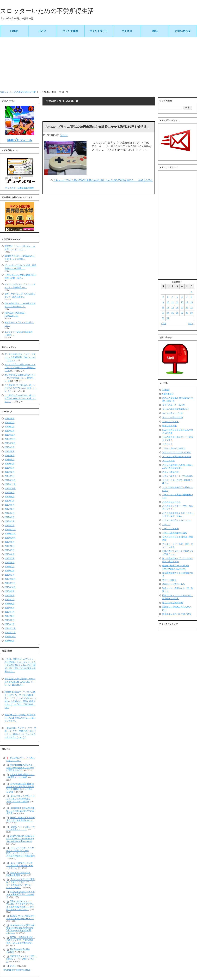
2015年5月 (10, 608)
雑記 (155, 31)
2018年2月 (10, 472)
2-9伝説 (166, 390)
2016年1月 (10, 575)
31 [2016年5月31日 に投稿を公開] (168, 318)
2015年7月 (10, 600)
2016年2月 (10, 571)
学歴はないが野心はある (174, 584)
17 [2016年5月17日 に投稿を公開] (168, 308)
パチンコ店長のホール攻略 (175, 533)
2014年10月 (10, 637)
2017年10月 (10, 488)
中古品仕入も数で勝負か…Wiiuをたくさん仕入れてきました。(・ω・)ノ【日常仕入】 (20, 682)
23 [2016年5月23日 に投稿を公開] (163, 313)
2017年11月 (10, 484)
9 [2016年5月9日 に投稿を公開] (163, 302)
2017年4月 (10, 513)
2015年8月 (10, 595)
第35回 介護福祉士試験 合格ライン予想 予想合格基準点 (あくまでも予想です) (21, 940)
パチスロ (127, 31)
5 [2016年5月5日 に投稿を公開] (177, 297)
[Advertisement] (99, 64)
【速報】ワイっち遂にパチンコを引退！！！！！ (20, 828)
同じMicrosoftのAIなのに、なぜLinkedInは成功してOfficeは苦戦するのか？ (20, 768)
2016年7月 (10, 550)
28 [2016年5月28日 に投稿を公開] (187, 313)
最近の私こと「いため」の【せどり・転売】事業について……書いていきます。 (20, 718)
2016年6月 (10, 554)
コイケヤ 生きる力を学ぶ (174, 448)
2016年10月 (10, 538)
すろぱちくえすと (170, 422)
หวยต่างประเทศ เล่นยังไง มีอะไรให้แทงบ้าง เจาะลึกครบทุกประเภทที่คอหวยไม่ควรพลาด (20, 839)
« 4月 (164, 324)
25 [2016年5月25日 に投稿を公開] (173, 313)
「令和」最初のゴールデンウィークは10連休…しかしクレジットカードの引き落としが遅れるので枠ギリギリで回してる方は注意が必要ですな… (20, 665)
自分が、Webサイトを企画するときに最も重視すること (20, 819)
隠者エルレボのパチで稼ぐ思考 (177, 614)
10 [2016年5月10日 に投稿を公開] (168, 302)
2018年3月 (10, 468)
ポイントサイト (99, 31)
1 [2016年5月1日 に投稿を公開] (192, 292)
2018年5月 (10, 460)
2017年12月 (10, 480)
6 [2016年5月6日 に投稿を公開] (182, 297)
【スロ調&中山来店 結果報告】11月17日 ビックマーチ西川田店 (20, 811)
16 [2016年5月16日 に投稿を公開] (163, 308)
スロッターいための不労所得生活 (47, 11)
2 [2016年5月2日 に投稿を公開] (163, 297)
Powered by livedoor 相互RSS (17, 970)
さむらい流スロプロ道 (173, 413)
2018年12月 (10, 435)
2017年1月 (10, 526)
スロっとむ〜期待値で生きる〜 (177, 457)
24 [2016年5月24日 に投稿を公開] (168, 313)
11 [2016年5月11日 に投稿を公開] (173, 302)
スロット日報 (168, 461)
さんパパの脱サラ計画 (173, 417)
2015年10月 (10, 587)
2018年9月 (10, 447)
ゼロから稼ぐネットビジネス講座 (178, 476)
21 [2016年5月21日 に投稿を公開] (187, 308)
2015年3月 (10, 616)
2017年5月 (10, 509)
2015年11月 (10, 583)
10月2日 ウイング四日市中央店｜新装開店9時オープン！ (20, 917)
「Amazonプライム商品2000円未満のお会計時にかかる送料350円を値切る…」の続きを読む (103, 180)
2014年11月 (10, 633)
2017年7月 (10, 501)
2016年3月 (10, 567)
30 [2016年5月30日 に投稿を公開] (163, 318)
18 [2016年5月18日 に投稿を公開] (173, 308)
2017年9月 (10, 493)
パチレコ (166, 524)
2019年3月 (10, 423)
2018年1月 (10, 476)
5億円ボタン (168, 394)
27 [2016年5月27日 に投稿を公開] (182, 313)
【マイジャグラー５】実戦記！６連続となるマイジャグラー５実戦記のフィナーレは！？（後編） (20, 884)
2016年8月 (10, 546)
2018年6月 (10, 456)
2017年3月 (10, 517)
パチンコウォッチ (170, 529)
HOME (14, 31)
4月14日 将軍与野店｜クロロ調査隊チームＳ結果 (20, 776)
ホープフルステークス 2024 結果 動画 (18, 874)
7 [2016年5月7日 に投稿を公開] (187, 297)
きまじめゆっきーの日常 (174, 405)
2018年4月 (10, 464)
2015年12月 (10, 579)
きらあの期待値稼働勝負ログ (176, 409)
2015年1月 (10, 624)
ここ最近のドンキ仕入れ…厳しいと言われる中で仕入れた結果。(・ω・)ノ (20, 388)
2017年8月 (10, 497)
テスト (13, 966)
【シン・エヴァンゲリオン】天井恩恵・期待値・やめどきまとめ (20, 866)
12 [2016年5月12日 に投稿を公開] (177, 302)
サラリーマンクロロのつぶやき (177, 452)
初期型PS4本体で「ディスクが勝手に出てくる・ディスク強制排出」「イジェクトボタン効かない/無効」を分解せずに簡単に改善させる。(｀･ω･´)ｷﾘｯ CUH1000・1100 (20, 700)
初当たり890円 (169, 580)
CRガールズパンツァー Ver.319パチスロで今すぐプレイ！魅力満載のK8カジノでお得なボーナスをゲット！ (20, 905)
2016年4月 (10, 563)
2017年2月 (10, 521)
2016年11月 (10, 534)
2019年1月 (10, 431)
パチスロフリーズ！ (171, 502)
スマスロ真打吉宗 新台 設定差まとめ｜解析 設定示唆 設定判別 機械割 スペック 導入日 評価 (20, 788)
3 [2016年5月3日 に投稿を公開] (168, 297)
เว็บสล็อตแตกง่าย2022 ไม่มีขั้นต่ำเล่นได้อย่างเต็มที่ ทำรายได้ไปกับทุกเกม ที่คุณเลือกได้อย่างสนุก (20, 929)
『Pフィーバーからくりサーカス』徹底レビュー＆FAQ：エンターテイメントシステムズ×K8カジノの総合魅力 (21, 852)
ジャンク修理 (70, 31)
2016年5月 (10, 558)
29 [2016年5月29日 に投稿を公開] (191, 313)
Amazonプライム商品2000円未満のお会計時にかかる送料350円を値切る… (97, 127)
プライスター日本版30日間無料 (20, 188)
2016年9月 (10, 542)
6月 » (191, 324)
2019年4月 (10, 418)
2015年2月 (10, 620)
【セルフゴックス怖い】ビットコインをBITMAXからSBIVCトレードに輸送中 (20, 799)
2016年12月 (10, 530)
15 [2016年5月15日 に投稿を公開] (191, 302)
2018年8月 (10, 451)
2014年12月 (10, 628)
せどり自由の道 (169, 426)
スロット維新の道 (170, 472)
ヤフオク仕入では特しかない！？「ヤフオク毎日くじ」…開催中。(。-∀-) (20, 368)
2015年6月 (10, 604)
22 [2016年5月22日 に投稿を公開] (191, 308)
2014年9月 (10, 641)
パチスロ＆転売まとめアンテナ (177, 520)
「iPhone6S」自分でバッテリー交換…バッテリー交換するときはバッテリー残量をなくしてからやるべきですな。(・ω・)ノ (20, 733)
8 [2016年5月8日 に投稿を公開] (192, 297)
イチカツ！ (167, 444)
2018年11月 (10, 439)
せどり (42, 31)
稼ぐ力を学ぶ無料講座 (173, 603)
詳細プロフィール (20, 140)
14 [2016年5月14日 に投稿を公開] (187, 302)
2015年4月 (10, 612)
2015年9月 (10, 591)
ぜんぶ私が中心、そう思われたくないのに (20, 759)
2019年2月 (10, 427)
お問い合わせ (183, 31)
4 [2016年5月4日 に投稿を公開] (173, 297)
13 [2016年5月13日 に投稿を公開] (182, 302)
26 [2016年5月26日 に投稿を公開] (177, 313)
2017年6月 (10, 505)
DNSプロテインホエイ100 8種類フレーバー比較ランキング (21, 959)
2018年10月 (10, 443)
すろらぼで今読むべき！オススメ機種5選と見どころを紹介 (20, 894)
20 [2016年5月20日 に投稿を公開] (182, 308)
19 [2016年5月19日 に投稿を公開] (177, 308)
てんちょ (11, 360)
